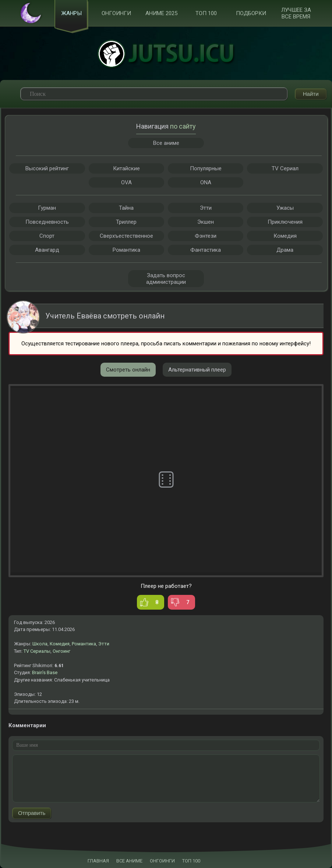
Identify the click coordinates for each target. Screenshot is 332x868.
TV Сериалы (37, 651)
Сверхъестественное (126, 236)
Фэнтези (206, 236)
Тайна (126, 208)
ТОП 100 (206, 13)
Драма (285, 250)
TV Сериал (285, 168)
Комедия (60, 644)
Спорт (47, 236)
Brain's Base (45, 672)
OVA (126, 182)
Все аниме (166, 143)
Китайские (126, 168)
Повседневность (47, 222)
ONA (206, 182)
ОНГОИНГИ (162, 861)
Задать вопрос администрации (166, 279)
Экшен (206, 222)
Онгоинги (116, 13)
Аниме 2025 (161, 13)
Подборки (251, 13)
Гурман (47, 208)
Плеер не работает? (166, 586)
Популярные (206, 168)
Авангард (47, 250)
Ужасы (285, 208)
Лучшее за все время (296, 13)
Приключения (285, 222)
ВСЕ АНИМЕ (129, 861)
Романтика (84, 644)
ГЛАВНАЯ (98, 861)
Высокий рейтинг (47, 168)
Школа (40, 644)
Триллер (126, 222)
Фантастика (206, 250)
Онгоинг (61, 651)
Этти (104, 644)
